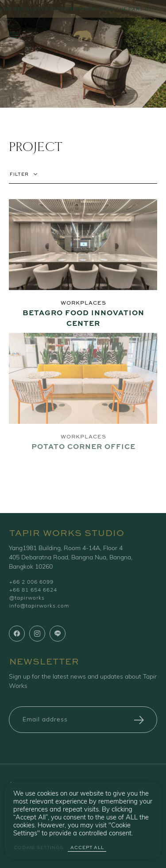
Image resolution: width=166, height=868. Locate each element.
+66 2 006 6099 (31, 582)
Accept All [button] (87, 847)
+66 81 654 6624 (33, 590)
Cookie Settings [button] (39, 847)
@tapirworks (27, 598)
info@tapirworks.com (39, 606)
